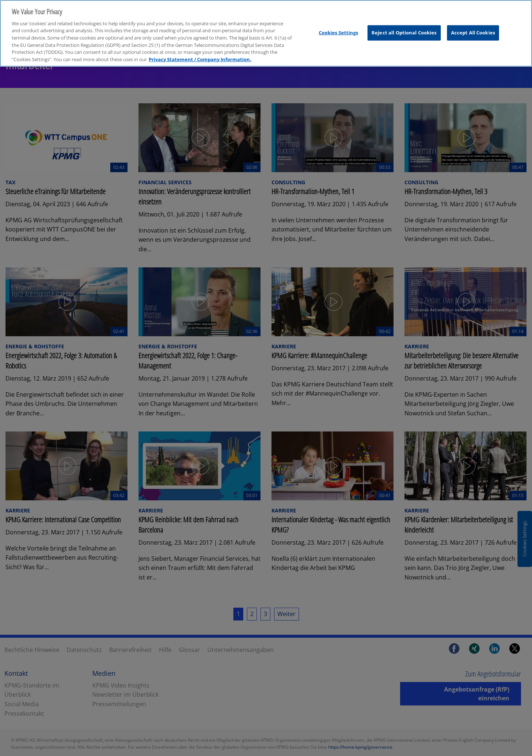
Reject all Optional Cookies (404, 33)
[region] (266, 33)
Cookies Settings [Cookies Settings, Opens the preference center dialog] (339, 33)
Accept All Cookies (473, 33)
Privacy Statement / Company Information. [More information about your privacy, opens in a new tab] (200, 59)
